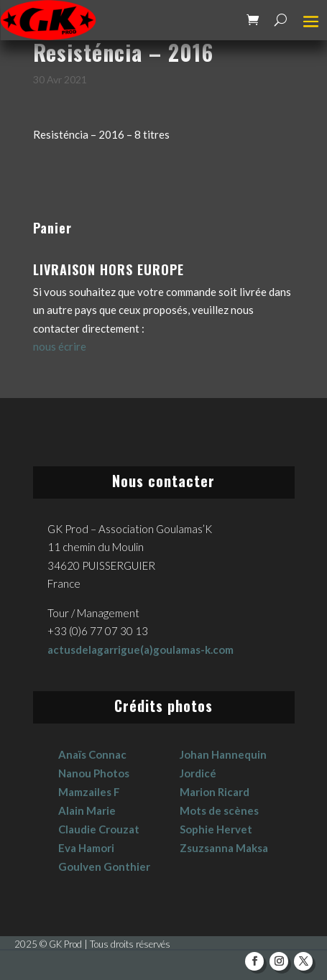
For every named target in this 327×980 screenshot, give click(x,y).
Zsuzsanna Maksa (224, 848)
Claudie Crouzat (99, 829)
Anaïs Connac (92, 754)
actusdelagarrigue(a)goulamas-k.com (141, 650)
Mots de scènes (219, 810)
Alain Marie (87, 810)
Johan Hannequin (223, 754)
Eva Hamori (86, 848)
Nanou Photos (94, 773)
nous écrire (60, 346)
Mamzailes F (89, 792)
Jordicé (198, 773)
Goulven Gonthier (104, 866)
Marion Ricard (215, 792)
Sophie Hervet (216, 829)
